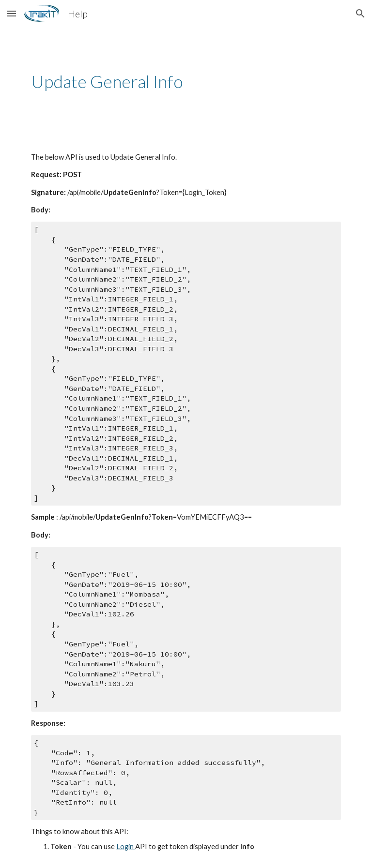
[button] (12, 13)
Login (126, 846)
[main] (186, 82)
